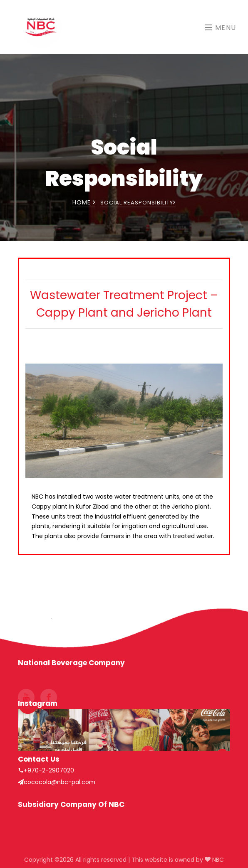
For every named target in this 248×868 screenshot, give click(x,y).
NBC (217, 860)
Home (84, 202)
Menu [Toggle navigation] (221, 28)
